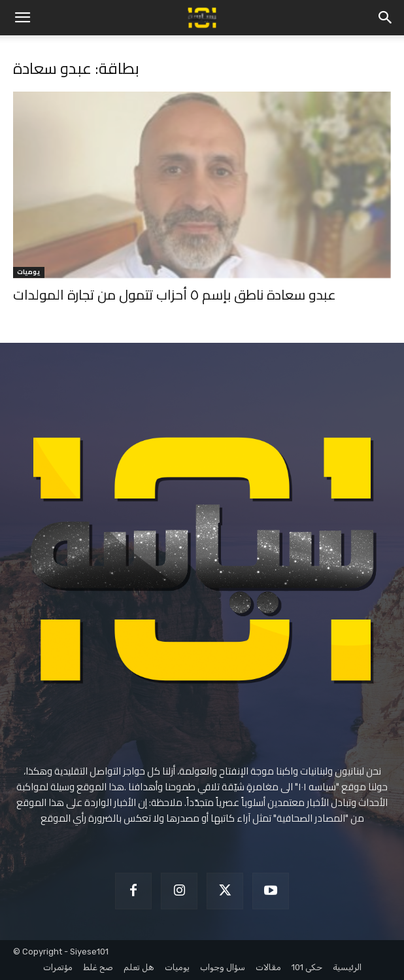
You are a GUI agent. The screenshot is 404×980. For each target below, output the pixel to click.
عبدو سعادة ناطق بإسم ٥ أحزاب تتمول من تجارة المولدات (175, 295)
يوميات (29, 272)
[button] (22, 18)
